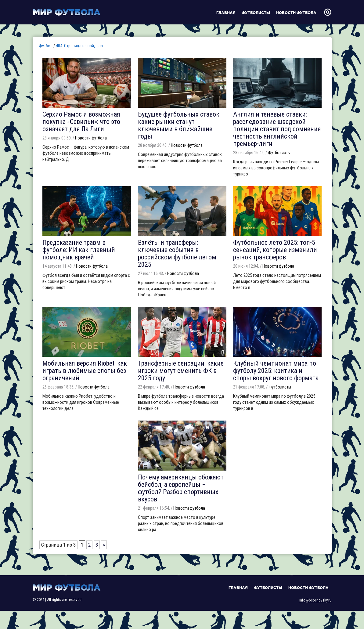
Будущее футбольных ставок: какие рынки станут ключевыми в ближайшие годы (179, 125)
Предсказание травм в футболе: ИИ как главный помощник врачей (79, 250)
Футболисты (256, 13)
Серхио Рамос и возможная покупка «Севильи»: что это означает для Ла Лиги (81, 122)
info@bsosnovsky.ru (315, 600)
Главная (226, 13)
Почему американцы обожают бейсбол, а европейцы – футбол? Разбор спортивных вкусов (181, 488)
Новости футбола (296, 13)
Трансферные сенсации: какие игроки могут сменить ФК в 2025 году (181, 371)
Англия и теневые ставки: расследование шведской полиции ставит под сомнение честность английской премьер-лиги (277, 129)
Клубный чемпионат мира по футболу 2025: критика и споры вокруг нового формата (276, 371)
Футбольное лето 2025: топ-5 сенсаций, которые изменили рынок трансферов (275, 250)
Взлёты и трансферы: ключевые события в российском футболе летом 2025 (177, 253)
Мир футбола (67, 12)
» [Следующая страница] (104, 545)
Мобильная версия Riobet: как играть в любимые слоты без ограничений (85, 371)
